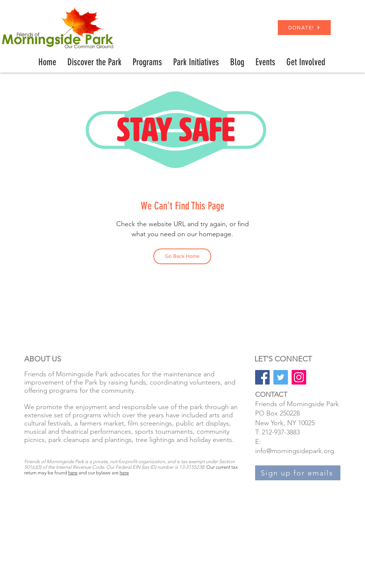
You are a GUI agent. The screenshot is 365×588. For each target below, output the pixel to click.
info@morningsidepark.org (295, 451)
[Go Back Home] (182, 256)
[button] (147, 62)
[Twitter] (281, 377)
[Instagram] (299, 377)
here (73, 473)
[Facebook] (262, 377)
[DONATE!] (304, 28)
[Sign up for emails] (298, 473)
